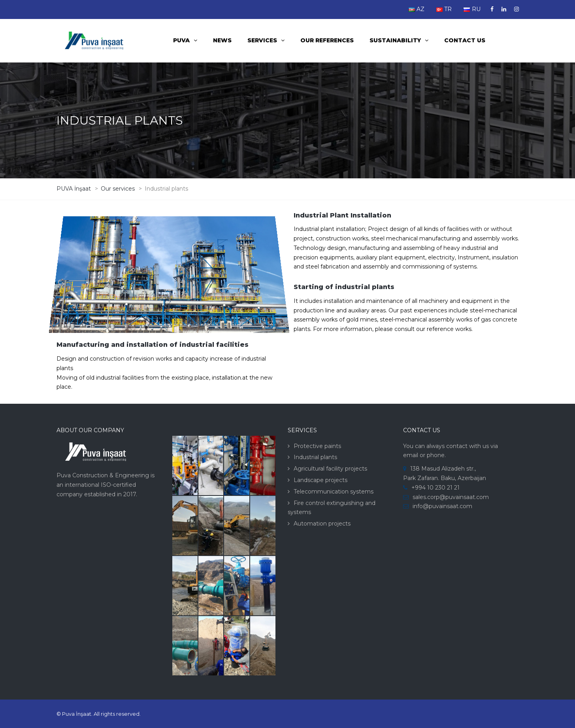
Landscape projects (320, 480)
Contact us (465, 40)
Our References (327, 40)
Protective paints (317, 446)
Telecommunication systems (334, 492)
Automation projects (322, 524)
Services (262, 40)
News (222, 40)
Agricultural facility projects (330, 469)
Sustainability (395, 40)
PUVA (181, 40)
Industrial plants (315, 457)
